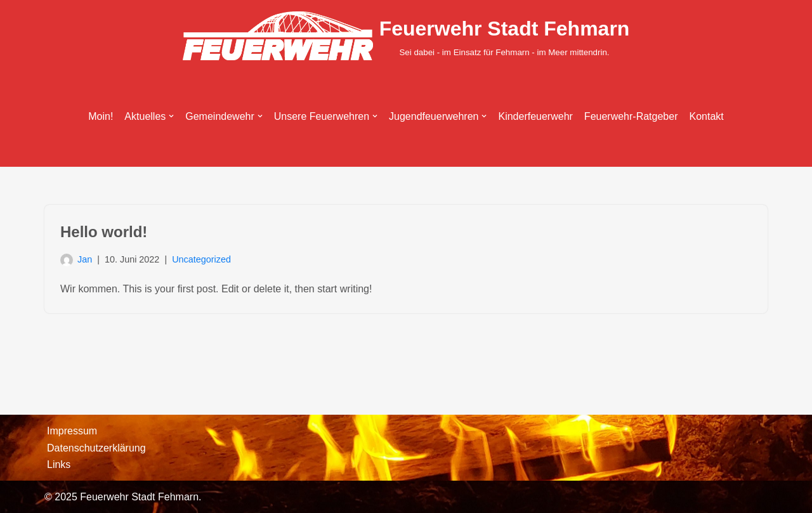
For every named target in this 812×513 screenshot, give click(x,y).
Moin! (101, 116)
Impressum (72, 431)
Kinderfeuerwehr (535, 116)
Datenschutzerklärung (96, 448)
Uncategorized (201, 259)
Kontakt (707, 116)
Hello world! (104, 232)
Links (59, 464)
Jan (85, 259)
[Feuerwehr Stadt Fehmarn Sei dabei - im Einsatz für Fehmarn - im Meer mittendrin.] (406, 36)
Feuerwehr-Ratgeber (631, 116)
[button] (171, 116)
